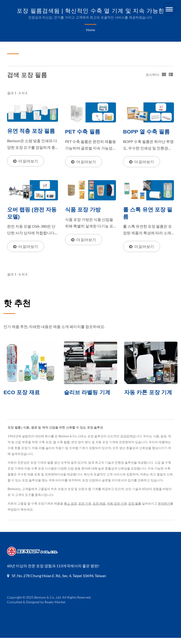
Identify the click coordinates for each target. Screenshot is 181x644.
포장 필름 (138, 510)
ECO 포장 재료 (22, 393)
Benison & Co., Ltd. (48, 603)
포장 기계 (86, 510)
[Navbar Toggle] (169, 9)
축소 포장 (71, 510)
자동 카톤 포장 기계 (148, 393)
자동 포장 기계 (119, 510)
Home (90, 30)
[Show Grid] (164, 74)
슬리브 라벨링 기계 (87, 393)
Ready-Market (56, 608)
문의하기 (167, 510)
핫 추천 (17, 303)
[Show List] (171, 74)
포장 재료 (101, 510)
